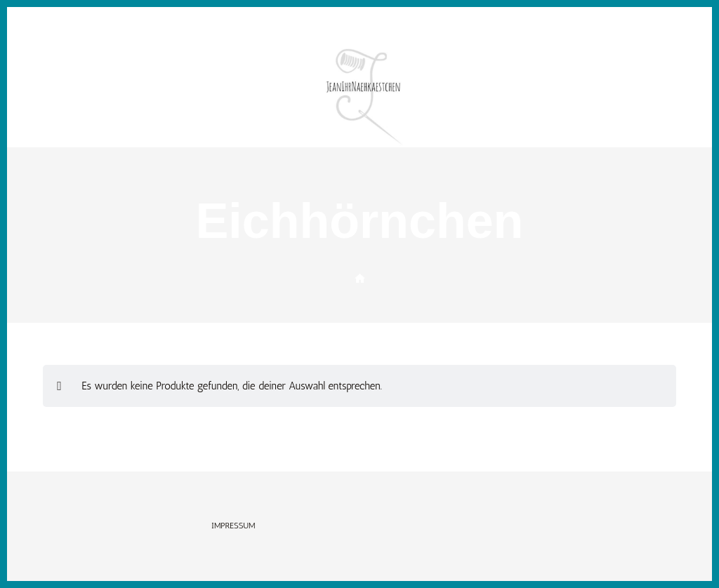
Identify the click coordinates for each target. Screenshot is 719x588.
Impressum (233, 526)
